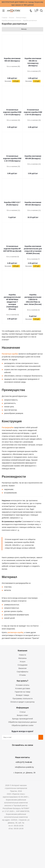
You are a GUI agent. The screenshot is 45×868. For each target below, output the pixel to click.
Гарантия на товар (22, 692)
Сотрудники (22, 665)
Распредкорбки (8, 427)
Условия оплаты (22, 685)
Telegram (28, 751)
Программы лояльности (22, 698)
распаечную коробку (15, 632)
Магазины (22, 658)
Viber (34, 751)
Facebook (16, 751)
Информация (22, 708)
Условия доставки (22, 688)
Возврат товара (22, 695)
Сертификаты (23, 672)
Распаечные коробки (10, 354)
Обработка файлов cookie (23, 725)
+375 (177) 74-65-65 (24, 762)
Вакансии (22, 668)
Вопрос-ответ (22, 715)
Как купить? (22, 681)
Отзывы (22, 675)
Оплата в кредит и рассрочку (23, 702)
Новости (22, 655)
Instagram (22, 751)
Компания (22, 651)
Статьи (22, 712)
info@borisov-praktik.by (24, 767)
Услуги (22, 662)
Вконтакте (10, 751)
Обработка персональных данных (22, 722)
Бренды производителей (23, 719)
